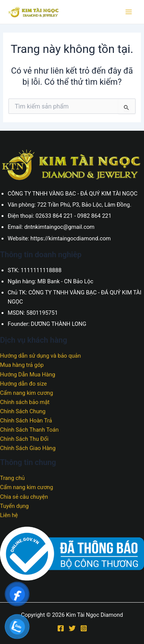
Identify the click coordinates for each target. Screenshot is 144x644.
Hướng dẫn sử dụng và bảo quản (41, 356)
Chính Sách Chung (23, 411)
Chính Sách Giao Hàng (28, 448)
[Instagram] (84, 628)
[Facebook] (61, 628)
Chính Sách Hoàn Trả (26, 421)
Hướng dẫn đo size (23, 384)
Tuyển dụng (14, 506)
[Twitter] (72, 628)
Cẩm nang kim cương (26, 393)
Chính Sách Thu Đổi (24, 439)
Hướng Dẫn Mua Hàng (28, 375)
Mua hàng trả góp (22, 365)
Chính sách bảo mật (25, 402)
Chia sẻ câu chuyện (24, 497)
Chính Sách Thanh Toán (29, 430)
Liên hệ (9, 515)
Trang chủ (12, 478)
